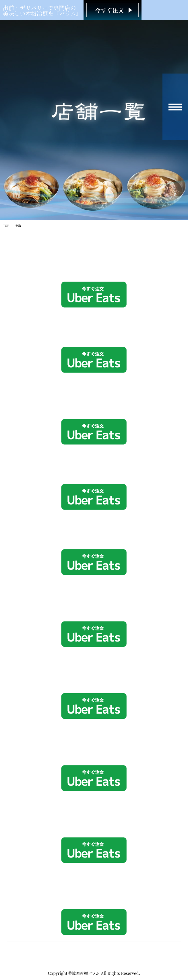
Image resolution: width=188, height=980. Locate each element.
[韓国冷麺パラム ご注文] (113, 10)
